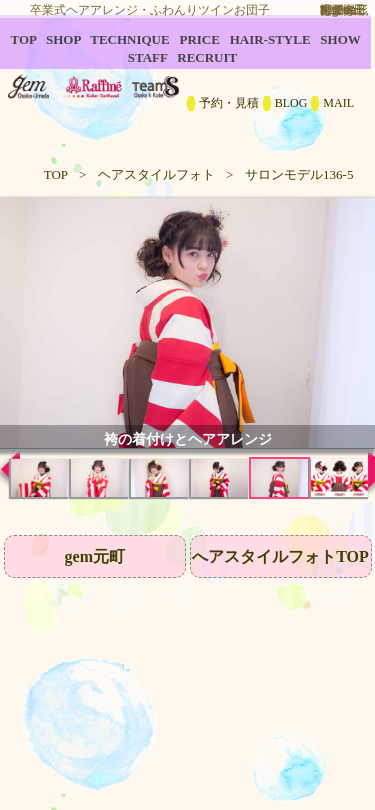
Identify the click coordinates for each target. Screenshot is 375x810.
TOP (56, 174)
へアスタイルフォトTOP (280, 556)
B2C (187, 80)
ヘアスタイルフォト (156, 174)
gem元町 (95, 556)
